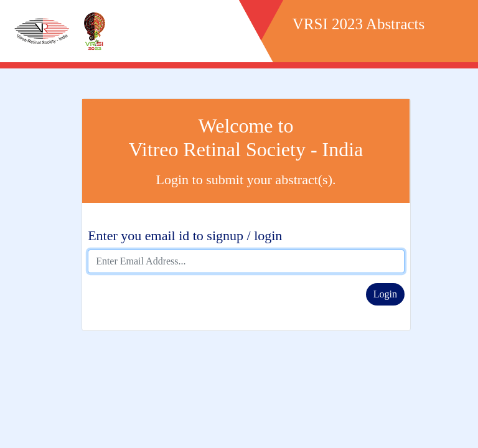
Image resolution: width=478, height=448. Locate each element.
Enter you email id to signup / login (185, 236)
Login (385, 294)
